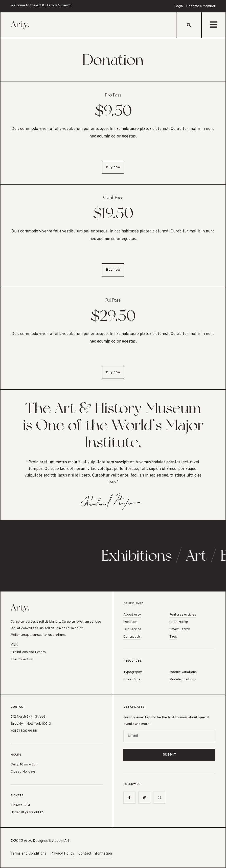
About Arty (132, 615)
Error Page (132, 679)
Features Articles (183, 615)
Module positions (183, 679)
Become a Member (201, 6)
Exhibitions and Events (28, 652)
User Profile (179, 622)
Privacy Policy (62, 854)
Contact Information (95, 854)
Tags (173, 637)
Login (178, 6)
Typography (133, 672)
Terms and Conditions (28, 854)
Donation (130, 622)
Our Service (132, 629)
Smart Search (180, 629)
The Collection (22, 659)
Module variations (183, 672)
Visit (14, 645)
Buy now (113, 167)
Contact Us (132, 637)
